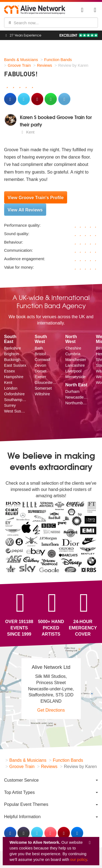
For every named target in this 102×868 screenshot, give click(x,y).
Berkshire (13, 348)
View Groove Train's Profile (36, 198)
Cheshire (73, 348)
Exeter (41, 377)
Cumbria (73, 354)
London (11, 388)
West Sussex (15, 411)
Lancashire (75, 365)
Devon (41, 365)
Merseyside (75, 377)
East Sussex (15, 365)
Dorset (41, 371)
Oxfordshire (14, 394)
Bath (39, 348)
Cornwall (43, 360)
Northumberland (77, 403)
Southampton (15, 400)
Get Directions (51, 710)
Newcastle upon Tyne (77, 397)
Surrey (10, 405)
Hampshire (14, 377)
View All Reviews (25, 210)
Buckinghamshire (15, 360)
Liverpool (73, 371)
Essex (10, 371)
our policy (79, 860)
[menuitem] (51, 780)
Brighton (12, 354)
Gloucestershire (46, 383)
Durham (72, 391)
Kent (8, 383)
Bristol (40, 354)
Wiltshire (42, 394)
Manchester (76, 360)
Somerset (43, 388)
